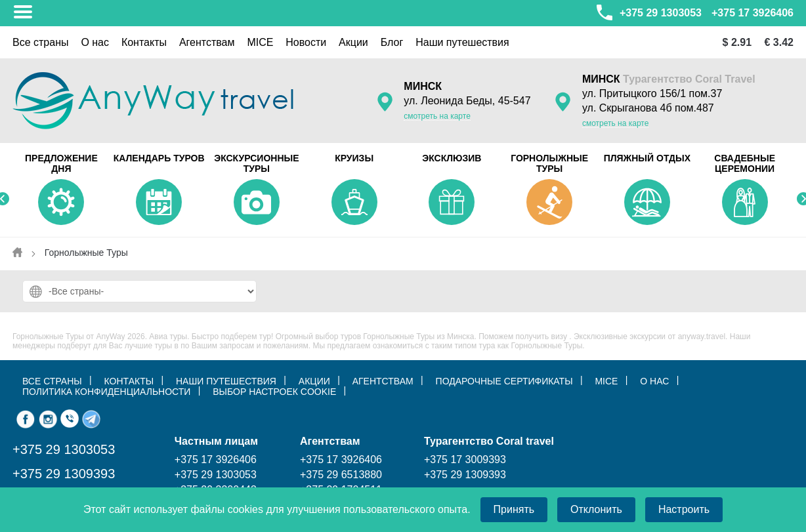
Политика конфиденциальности (106, 392)
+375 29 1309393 (64, 474)
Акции (353, 42)
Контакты (144, 42)
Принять (514, 509)
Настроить (684, 509)
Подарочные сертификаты (504, 381)
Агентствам (383, 381)
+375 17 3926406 (753, 13)
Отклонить (596, 509)
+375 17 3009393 (465, 460)
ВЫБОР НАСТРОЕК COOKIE (274, 392)
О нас (95, 42)
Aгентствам (207, 42)
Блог (392, 42)
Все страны (40, 42)
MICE (260, 42)
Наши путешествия (462, 42)
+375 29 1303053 (648, 12)
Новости (306, 42)
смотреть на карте (437, 116)
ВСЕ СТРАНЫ (52, 381)
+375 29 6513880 (341, 475)
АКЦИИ (314, 381)
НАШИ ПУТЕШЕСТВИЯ (226, 381)
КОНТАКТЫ (129, 381)
